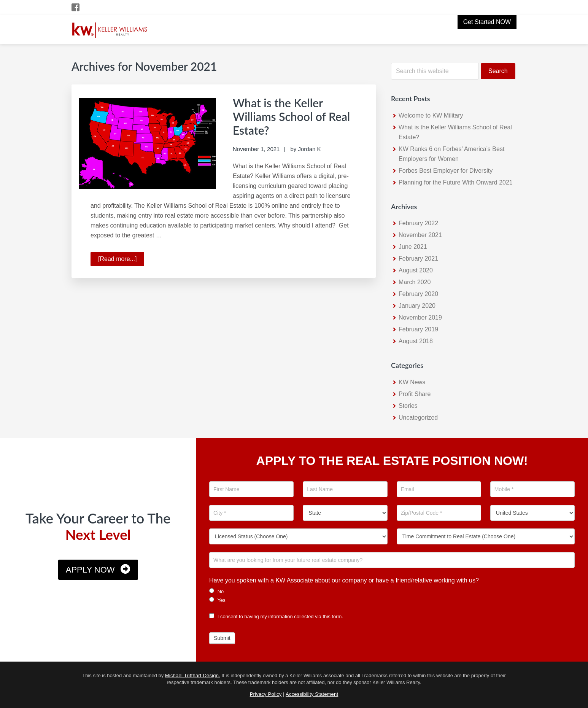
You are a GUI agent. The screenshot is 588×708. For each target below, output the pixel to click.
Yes (217, 600)
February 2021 (418, 259)
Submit (222, 638)
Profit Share (415, 394)
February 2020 (418, 294)
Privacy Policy (266, 694)
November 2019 (420, 317)
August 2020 (416, 270)
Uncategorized (418, 418)
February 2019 (418, 329)
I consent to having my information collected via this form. (276, 617)
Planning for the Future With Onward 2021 (456, 182)
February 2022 (418, 223)
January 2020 (417, 306)
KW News (412, 382)
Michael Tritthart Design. (193, 675)
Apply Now (90, 570)
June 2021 (413, 247)
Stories (408, 406)
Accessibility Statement (312, 694)
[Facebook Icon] (76, 7)
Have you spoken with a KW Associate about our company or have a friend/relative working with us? (344, 580)
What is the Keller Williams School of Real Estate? (291, 116)
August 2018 (416, 341)
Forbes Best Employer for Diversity (446, 171)
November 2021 (420, 235)
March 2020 (415, 282)
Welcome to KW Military (431, 115)
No (216, 591)
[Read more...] (121, 260)
